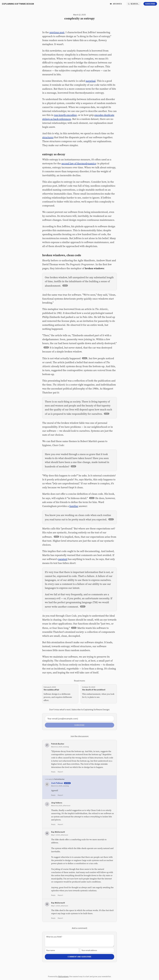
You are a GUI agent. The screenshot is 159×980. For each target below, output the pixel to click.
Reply (53, 772)
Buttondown (63, 976)
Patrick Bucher (59, 779)
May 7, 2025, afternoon (60, 835)
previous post (57, 32)
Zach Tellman (57, 783)
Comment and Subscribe (79, 957)
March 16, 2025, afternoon (61, 806)
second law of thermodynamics (79, 163)
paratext (63, 559)
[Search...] (134, 4)
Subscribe (150, 4)
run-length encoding (65, 115)
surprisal (91, 81)
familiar (74, 506)
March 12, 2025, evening (60, 747)
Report (60, 772)
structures (48, 137)
